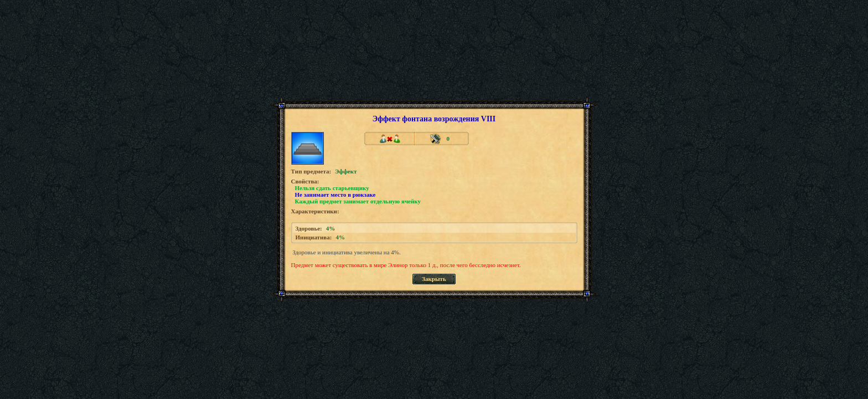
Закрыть (434, 279)
